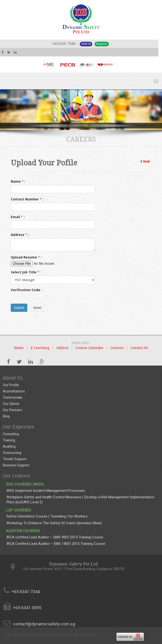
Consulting (11, 434)
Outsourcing (12, 453)
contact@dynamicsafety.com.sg (44, 624)
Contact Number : (27, 199)
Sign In (86, 44)
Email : (18, 217)
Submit (19, 308)
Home (19, 348)
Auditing (9, 446)
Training (9, 440)
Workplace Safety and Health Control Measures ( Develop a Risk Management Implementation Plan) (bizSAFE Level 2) (80, 500)
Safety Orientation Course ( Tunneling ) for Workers (47, 516)
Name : (18, 181)
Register (102, 44)
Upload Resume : (26, 257)
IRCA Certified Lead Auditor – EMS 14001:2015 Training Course (56, 544)
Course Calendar (90, 348)
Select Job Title (25, 272)
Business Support (16, 465)
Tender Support (15, 459)
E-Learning (40, 348)
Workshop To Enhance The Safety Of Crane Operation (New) (54, 523)
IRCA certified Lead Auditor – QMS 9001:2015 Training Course (55, 537)
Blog (6, 416)
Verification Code (26, 290)
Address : (20, 235)
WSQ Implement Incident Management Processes (46, 491)
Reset (37, 308)
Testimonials (13, 397)
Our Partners (13, 410)
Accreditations (14, 391)
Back (145, 162)
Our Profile (11, 385)
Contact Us (139, 348)
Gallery (62, 348)
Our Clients (11, 404)
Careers (117, 348)
